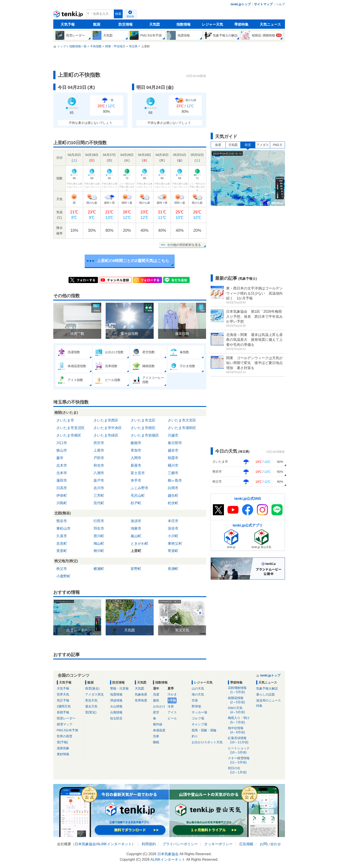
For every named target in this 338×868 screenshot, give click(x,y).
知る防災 (116, 718)
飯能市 (136, 443)
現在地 (130, 16)
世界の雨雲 (65, 736)
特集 (259, 706)
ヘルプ (280, 4)
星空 (156, 712)
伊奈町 (62, 495)
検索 (118, 14)
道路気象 (63, 748)
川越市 (173, 435)
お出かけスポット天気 (207, 742)
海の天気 (198, 694)
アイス (172, 712)
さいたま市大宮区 (182, 420)
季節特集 (241, 24)
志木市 (62, 465)
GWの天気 (241, 710)
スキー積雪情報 (241, 760)
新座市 (136, 465)
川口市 (62, 443)
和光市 (99, 465)
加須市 (136, 521)
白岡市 (173, 488)
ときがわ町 (139, 543)
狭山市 (62, 450)
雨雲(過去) (92, 688)
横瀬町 (99, 569)
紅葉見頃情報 (241, 740)
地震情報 (116, 694)
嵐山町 (136, 536)
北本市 (62, 473)
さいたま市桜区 (143, 428)
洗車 (156, 736)
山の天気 (198, 688)
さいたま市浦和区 (182, 428)
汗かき (172, 694)
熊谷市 (62, 521)
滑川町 (99, 536)
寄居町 (173, 551)
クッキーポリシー (218, 844)
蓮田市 (62, 480)
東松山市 (63, 528)
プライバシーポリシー (180, 844)
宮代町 (99, 503)
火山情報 (116, 706)
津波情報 (116, 700)
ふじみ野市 (139, 488)
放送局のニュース (269, 700)
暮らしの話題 (265, 694)
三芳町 (99, 495)
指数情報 (183, 24)
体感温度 (159, 730)
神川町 (99, 551)
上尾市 (99, 450)
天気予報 (68, 24)
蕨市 (60, 458)
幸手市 (136, 480)
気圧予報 (63, 700)
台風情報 (116, 712)
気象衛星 (141, 694)
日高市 (62, 488)
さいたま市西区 (106, 420)
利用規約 (149, 844)
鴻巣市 (136, 528)
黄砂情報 (63, 754)
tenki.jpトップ (241, 4)
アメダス (263, 145)
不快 (173, 700)
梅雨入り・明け (241, 720)
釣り (195, 736)
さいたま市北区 (143, 420)
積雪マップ (65, 724)
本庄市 (173, 521)
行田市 (99, 521)
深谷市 (173, 528)
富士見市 (138, 473)
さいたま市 (65, 420)
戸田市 (99, 458)
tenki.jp (69, 15)
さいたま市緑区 (106, 435)
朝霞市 (173, 458)
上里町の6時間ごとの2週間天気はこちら (133, 261)
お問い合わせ (270, 844)
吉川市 (99, 488)
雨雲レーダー (66, 718)
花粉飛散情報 (241, 690)
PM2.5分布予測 (67, 730)
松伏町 (173, 503)
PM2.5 (277, 145)
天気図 (155, 24)
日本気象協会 (85, 844)
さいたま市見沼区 (71, 428)
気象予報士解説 (267, 688)
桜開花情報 (241, 700)
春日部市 (175, 443)
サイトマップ (263, 4)
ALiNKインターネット (114, 844)
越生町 (173, 495)
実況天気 (91, 700)
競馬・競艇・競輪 (204, 730)
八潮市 (99, 473)
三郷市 (173, 473)
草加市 (136, 450)
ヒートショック (241, 750)
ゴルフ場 (198, 718)
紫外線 (158, 724)
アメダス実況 (94, 694)
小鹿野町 (63, 576)
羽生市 (99, 528)
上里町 (136, 551)
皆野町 (136, 569)
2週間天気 (64, 706)
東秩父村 (175, 543)
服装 (156, 700)
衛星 (218, 145)
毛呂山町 (138, 495)
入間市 (136, 458)
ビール (172, 718)
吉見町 (62, 543)
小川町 (173, 536)
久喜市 (62, 536)
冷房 (171, 706)
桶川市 (173, 465)
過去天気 (91, 706)
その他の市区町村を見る (184, 245)
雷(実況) (91, 712)
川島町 (62, 503)
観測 (97, 24)
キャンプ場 (199, 724)
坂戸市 (99, 480)
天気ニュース (270, 24)
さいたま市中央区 (108, 428)
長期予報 (63, 712)
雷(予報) (62, 742)
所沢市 (99, 443)
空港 (195, 700)
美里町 (62, 551)
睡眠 (156, 742)
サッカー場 (199, 712)
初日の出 (241, 770)
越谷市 (173, 450)
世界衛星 (141, 700)
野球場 (196, 706)
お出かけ (159, 706)
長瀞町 (173, 569)
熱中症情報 (241, 730)
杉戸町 (136, 503)
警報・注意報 (119, 688)
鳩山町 (99, 543)
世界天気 (63, 694)
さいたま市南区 (69, 435)
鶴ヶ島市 (175, 480)
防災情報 (126, 24)
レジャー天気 (212, 24)
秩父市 (62, 569)
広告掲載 (246, 844)
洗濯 (156, 694)
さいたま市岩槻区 (145, 435)
